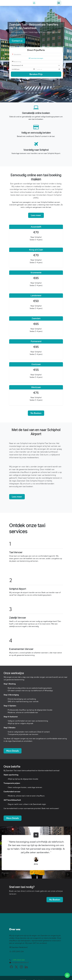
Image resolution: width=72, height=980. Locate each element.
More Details (13, 751)
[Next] (68, 98)
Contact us (17, 41)
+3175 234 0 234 (18, 960)
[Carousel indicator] (32, 98)
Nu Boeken (36, 413)
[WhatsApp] (67, 975)
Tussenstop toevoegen (36, 58)
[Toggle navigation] (59, 3)
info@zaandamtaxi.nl (20, 962)
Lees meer (36, 215)
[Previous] (4, 98)
